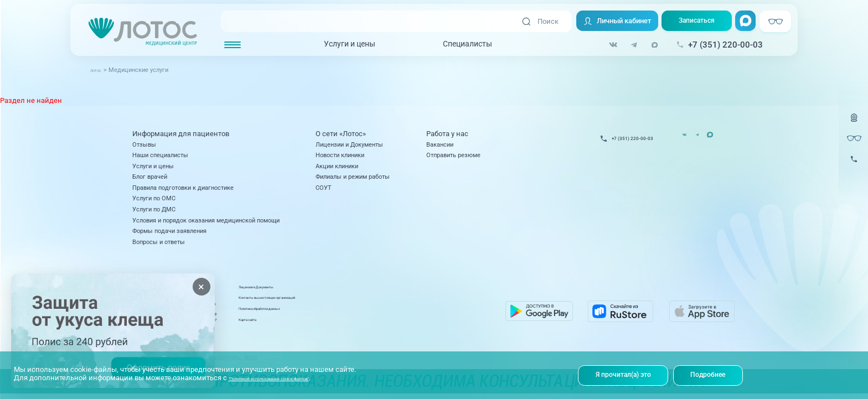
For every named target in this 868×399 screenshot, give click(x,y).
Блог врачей (150, 177)
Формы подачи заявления (169, 231)
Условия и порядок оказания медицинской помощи (206, 220)
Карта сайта (340, 324)
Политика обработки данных (364, 313)
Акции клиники (337, 166)
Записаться (693, 22)
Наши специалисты (160, 155)
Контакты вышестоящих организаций (377, 302)
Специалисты (460, 45)
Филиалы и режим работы (353, 177)
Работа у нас (447, 134)
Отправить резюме (453, 155)
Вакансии (440, 144)
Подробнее (715, 374)
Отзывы (144, 144)
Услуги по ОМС (154, 198)
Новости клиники (340, 155)
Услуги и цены (342, 45)
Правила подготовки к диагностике (183, 188)
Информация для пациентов (181, 134)
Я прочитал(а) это (626, 374)
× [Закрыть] (201, 287)
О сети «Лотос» (341, 134)
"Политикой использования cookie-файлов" (302, 376)
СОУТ (324, 188)
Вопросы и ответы (159, 242)
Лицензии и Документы (349, 144)
